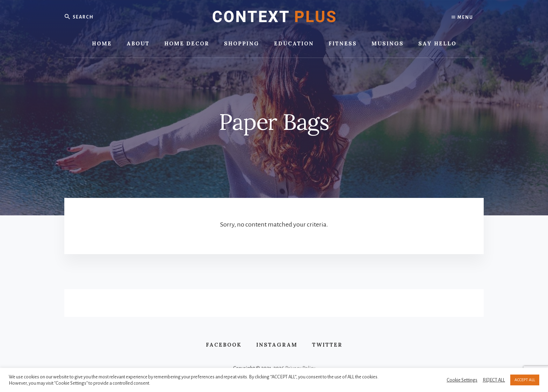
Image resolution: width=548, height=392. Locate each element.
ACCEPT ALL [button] (525, 380)
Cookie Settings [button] (462, 380)
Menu (462, 17)
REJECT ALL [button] (494, 380)
